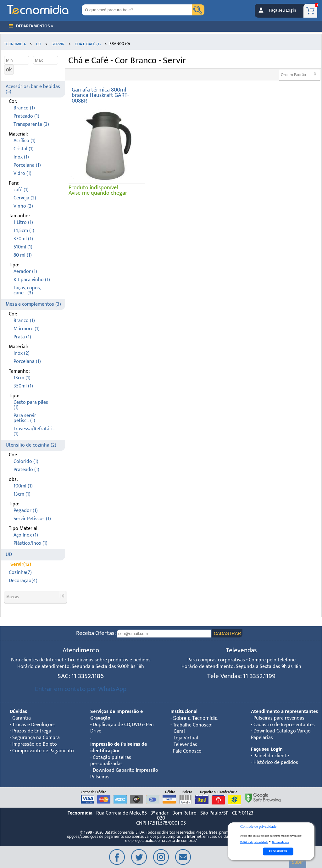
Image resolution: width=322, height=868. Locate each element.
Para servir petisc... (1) (25, 418)
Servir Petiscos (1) (32, 519)
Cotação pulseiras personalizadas (111, 761)
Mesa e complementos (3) (33, 304)
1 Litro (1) (23, 223)
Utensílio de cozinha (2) (31, 445)
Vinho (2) (23, 206)
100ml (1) (23, 486)
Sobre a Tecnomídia (195, 718)
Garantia (22, 718)
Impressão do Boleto (35, 744)
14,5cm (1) (24, 231)
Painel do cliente (271, 756)
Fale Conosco (187, 751)
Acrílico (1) (25, 141)
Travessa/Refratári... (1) (34, 431)
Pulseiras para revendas (279, 718)
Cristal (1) (24, 149)
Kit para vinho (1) (32, 280)
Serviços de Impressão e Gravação (117, 715)
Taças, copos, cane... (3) (27, 290)
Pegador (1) (26, 511)
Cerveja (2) (25, 198)
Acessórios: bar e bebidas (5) (33, 89)
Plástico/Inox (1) (31, 543)
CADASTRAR (227, 633)
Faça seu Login (282, 10)
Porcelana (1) (27, 165)
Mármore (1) (27, 329)
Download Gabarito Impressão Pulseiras (124, 774)
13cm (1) (22, 378)
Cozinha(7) (20, 573)
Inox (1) (21, 157)
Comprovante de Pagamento (43, 751)
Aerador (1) (25, 272)
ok (9, 70)
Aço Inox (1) (26, 535)
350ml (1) (23, 386)
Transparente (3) (31, 124)
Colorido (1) (26, 462)
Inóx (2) (22, 353)
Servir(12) (21, 564)
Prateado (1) (26, 116)
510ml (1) (23, 247)
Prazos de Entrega (32, 731)
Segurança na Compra (36, 738)
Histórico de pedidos (276, 762)
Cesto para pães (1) (31, 405)
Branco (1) (24, 108)
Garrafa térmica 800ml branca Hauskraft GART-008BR (100, 95)
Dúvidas (18, 712)
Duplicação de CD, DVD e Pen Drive (122, 728)
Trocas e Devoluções (34, 725)
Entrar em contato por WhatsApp (81, 689)
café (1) (21, 190)
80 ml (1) (23, 255)
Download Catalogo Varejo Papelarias (281, 734)
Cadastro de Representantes (284, 725)
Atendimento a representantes (284, 712)
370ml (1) (23, 239)
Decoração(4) (23, 581)
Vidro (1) (22, 173)
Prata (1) (22, 337)
